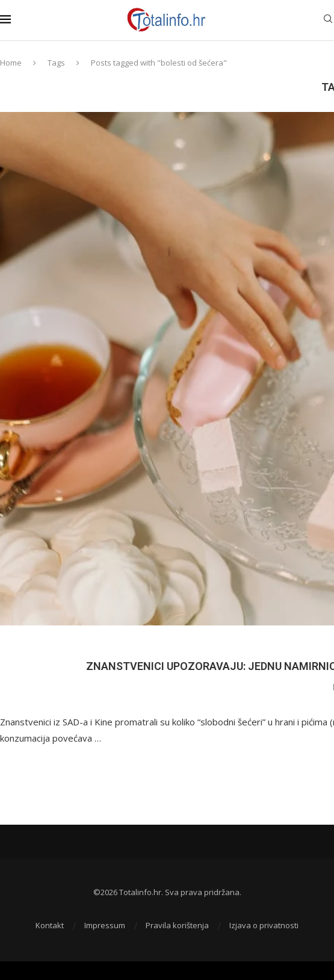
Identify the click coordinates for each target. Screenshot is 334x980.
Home (11, 63)
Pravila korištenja (177, 925)
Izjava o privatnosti (264, 925)
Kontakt (50, 925)
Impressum (105, 925)
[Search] (328, 20)
